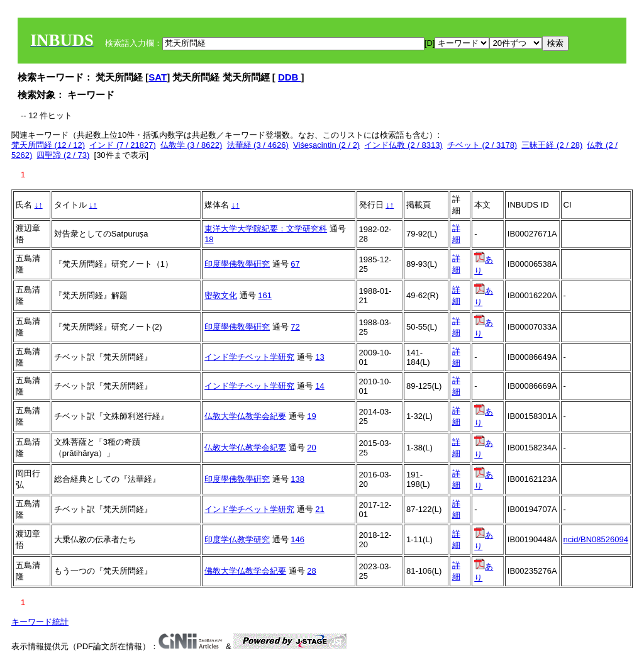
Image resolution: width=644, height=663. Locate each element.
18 (209, 239)
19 (311, 416)
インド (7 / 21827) (123, 145)
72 (295, 327)
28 (311, 571)
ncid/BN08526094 (596, 539)
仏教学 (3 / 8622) (191, 145)
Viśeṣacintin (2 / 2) (326, 145)
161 (265, 295)
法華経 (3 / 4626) (258, 145)
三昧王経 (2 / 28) (552, 145)
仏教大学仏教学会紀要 (245, 416)
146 (297, 539)
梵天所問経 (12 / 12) (48, 145)
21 (319, 509)
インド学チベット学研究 (249, 357)
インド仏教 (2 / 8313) (403, 145)
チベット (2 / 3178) (482, 145)
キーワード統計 (40, 622)
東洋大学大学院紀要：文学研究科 (266, 229)
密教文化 (221, 295)
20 (311, 448)
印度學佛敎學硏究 (237, 264)
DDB (290, 77)
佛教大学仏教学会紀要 (245, 571)
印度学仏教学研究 (237, 539)
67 (295, 264)
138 (297, 479)
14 (319, 386)
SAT (158, 77)
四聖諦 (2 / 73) (63, 155)
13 (319, 357)
